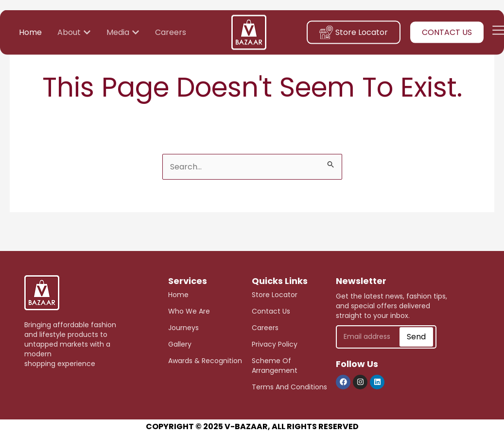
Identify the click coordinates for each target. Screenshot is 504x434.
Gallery (180, 344)
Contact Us (271, 311)
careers (265, 328)
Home (178, 295)
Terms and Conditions (289, 387)
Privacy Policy (275, 344)
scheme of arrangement (275, 366)
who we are (189, 311)
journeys (183, 328)
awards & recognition (205, 361)
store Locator (275, 295)
